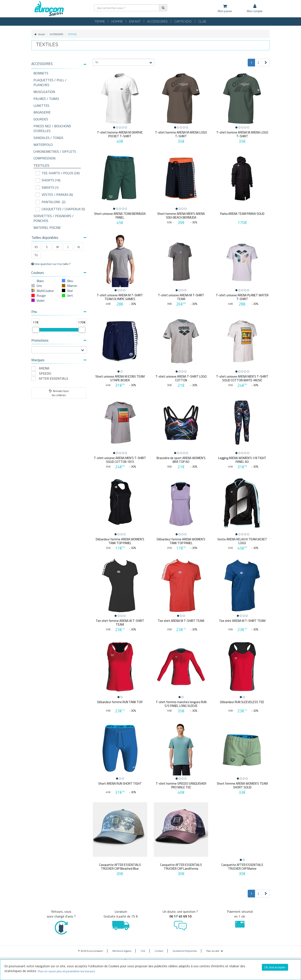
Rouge (41, 295)
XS (36, 247)
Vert (70, 295)
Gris (39, 286)
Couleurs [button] (59, 273)
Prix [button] (59, 312)
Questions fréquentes (185, 948)
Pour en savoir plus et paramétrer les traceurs (66, 971)
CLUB (202, 21)
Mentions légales (122, 948)
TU (36, 255)
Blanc (40, 281)
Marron (72, 286)
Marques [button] (59, 360)
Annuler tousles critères (59, 393)
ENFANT (135, 21)
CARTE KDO (183, 21)
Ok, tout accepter (275, 967)
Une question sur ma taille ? (51, 264)
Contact (159, 948)
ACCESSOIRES (157, 21)
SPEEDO (45, 374)
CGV (143, 948)
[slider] (36, 330)
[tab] (59, 65)
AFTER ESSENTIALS (54, 379)
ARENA (44, 368)
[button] (59, 64)
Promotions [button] (59, 340)
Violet (41, 300)
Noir (70, 291)
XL (79, 247)
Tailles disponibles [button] (59, 238)
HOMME (117, 21)
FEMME (100, 21)
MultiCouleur (45, 291)
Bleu (70, 281)
